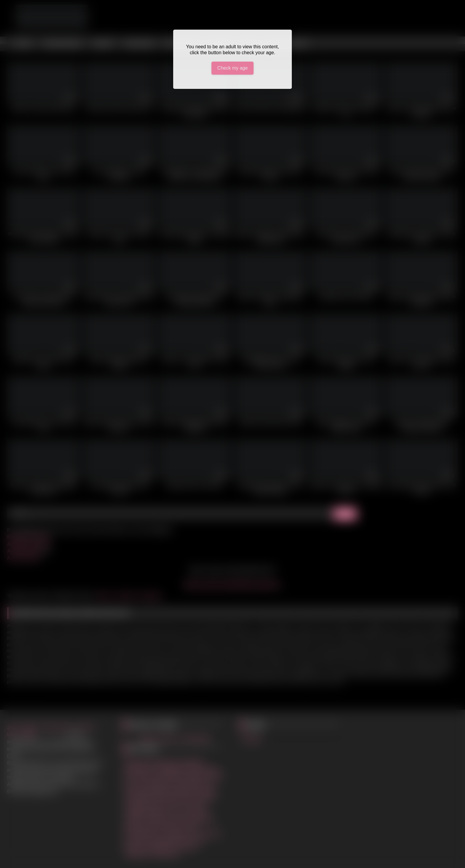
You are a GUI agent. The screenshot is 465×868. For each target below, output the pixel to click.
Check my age (232, 68)
